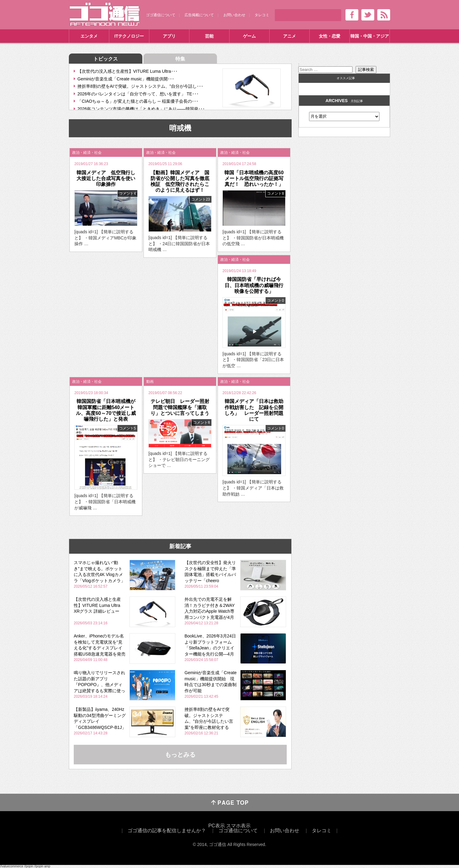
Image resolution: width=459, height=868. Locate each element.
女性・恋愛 (330, 36)
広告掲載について (199, 15)
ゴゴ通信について (161, 15)
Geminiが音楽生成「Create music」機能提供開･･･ (126, 79)
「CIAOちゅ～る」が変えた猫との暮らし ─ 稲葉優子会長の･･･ (138, 101)
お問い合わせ (234, 15)
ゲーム (249, 36)
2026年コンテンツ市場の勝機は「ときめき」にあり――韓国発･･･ (141, 109)
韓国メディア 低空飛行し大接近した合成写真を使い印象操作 (106, 178)
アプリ (169, 36)
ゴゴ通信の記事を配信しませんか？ (167, 831)
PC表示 (217, 826)
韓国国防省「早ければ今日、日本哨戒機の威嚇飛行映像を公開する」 (254, 285)
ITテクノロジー (129, 36)
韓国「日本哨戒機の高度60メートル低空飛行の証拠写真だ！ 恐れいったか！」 (254, 178)
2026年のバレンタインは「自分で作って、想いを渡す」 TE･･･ (138, 94)
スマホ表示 (238, 826)
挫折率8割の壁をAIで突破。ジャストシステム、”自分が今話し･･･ (140, 86)
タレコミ (262, 15)
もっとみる (180, 755)
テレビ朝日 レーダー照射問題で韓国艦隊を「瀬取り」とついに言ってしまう (180, 407)
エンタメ (89, 36)
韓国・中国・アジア (370, 36)
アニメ (289, 36)
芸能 (209, 36)
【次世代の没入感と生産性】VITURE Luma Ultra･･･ (127, 71)
